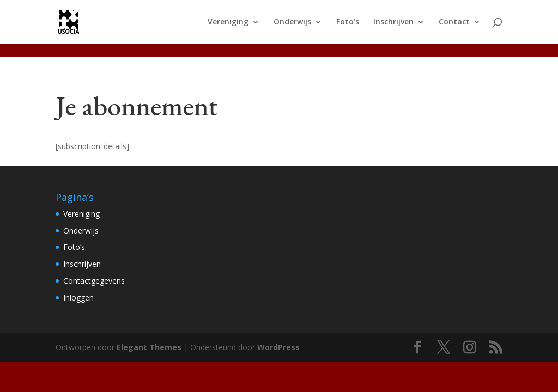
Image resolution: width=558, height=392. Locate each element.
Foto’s (348, 22)
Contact (454, 22)
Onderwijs (292, 22)
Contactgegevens (94, 281)
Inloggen (78, 298)
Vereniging (228, 22)
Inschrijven (393, 22)
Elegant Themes (149, 347)
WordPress (278, 347)
